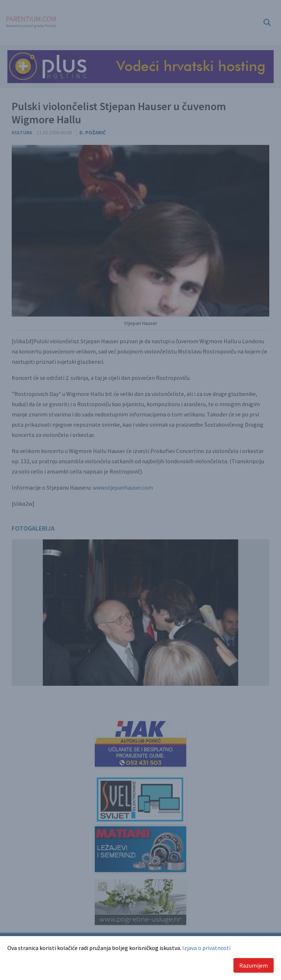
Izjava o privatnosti (206, 948)
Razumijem (254, 965)
